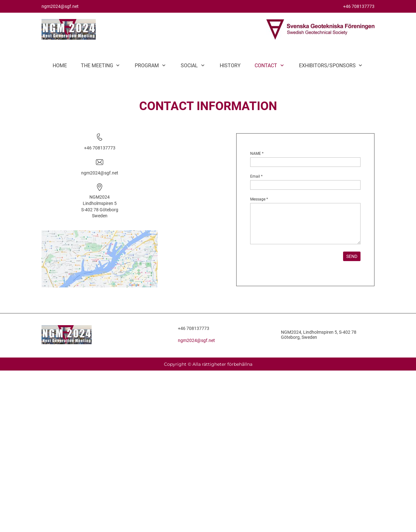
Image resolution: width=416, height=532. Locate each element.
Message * (259, 199)
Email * (256, 176)
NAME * (257, 154)
